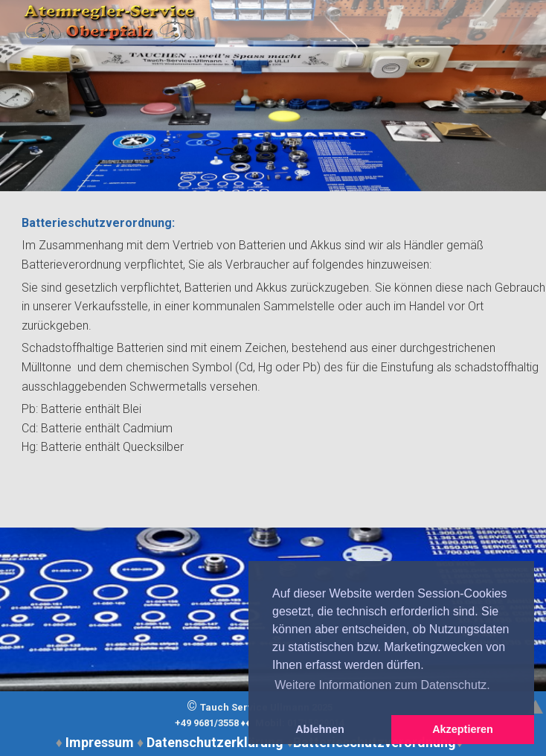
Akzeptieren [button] (463, 729)
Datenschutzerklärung (215, 742)
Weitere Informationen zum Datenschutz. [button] (382, 685)
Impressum (100, 742)
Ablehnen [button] (320, 729)
